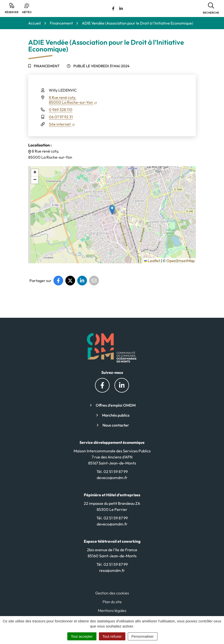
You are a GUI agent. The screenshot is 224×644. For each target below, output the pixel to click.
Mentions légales (112, 610)
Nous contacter (116, 425)
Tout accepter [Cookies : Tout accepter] (82, 636)
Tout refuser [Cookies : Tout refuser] (112, 636)
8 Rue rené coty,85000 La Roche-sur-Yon (73, 100)
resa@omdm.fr (112, 570)
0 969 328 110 (61, 110)
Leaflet (152, 261)
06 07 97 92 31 (61, 117)
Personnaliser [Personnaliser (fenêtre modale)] (143, 636)
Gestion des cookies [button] (112, 593)
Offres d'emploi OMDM (116, 405)
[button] (211, 8)
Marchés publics (116, 415)
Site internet (62, 124)
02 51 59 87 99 (116, 472)
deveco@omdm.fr (112, 478)
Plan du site (112, 602)
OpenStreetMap (181, 261)
